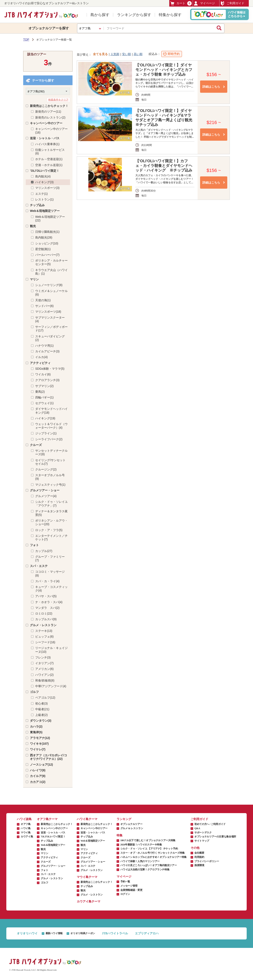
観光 (33, 226)
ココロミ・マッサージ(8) (50, 573)
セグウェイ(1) (44, 403)
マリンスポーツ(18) (48, 312)
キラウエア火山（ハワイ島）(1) (51, 272)
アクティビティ (40, 363)
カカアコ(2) (38, 782)
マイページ (204, 3)
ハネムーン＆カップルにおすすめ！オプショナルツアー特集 (153, 857)
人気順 (115, 54)
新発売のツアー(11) (48, 112)
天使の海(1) (43, 300)
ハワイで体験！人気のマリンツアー (140, 861)
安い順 (126, 54)
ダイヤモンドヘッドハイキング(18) (51, 411)
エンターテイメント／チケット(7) (51, 538)
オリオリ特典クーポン (83, 933)
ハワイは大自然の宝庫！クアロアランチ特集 (145, 870)
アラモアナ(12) (40, 738)
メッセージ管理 (129, 886)
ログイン (125, 894)
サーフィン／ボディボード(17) (51, 329)
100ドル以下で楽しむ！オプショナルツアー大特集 (148, 840)
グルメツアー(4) (46, 496)
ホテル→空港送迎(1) (49, 159)
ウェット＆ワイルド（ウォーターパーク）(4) (51, 426)
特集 (120, 835)
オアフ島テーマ (47, 819)
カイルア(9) (38, 776)
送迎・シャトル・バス (45, 138)
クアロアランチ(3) (47, 380)
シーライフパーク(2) (49, 439)
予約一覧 (125, 882)
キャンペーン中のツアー (46, 123)
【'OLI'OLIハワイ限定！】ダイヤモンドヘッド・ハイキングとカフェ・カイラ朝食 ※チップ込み (164, 70)
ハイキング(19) (45, 418)
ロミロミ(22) (44, 613)
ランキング (124, 819)
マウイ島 (26, 833)
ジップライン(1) (46, 433)
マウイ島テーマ (87, 877)
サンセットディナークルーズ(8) (51, 452)
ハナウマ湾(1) (44, 346)
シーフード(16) (45, 642)
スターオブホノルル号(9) (50, 477)
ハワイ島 (26, 828)
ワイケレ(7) (38, 749)
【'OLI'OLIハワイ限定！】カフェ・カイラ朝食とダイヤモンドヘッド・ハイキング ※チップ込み (164, 166)
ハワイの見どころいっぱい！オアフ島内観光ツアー (149, 865)
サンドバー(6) (44, 306)
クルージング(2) (46, 469)
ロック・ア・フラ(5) (49, 530)
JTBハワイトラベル (115, 933)
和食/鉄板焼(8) (45, 680)
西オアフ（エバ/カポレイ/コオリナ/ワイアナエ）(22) (48, 757)
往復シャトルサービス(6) (50, 152)
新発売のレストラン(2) (50, 117)
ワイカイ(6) (43, 374)
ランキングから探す (134, 15)
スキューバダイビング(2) (50, 338)
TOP (26, 40)
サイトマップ (202, 841)
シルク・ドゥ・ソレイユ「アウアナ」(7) (51, 504)
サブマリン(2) (44, 386)
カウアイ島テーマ (89, 902)
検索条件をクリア (58, 100)
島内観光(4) (43, 176)
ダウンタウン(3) (41, 721)
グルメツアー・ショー (45, 490)
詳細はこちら (211, 87)
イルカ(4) (41, 357)
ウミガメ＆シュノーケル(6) (51, 293)
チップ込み (37, 205)
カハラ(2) (36, 726)
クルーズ (36, 445)
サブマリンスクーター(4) (50, 319)
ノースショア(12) (41, 765)
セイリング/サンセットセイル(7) (50, 462)
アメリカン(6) (44, 669)
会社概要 (199, 853)
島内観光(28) (44, 237)
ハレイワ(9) (38, 770)
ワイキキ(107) (39, 744)
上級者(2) (41, 715)
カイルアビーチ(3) (47, 351)
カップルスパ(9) (46, 619)
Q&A (197, 828)
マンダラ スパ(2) (47, 608)
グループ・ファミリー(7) (50, 558)
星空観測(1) (43, 249)
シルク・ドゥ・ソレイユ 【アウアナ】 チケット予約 (149, 849)
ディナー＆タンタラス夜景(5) (51, 513)
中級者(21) (42, 709)
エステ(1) (41, 194)
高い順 (138, 54)
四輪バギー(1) (44, 397)
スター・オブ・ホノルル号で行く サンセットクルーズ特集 (153, 853)
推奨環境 (199, 865)
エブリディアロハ (147, 933)
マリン (34, 279)
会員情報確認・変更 (131, 890)
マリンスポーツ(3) (47, 188)
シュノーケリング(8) (49, 285)
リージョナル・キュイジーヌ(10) (51, 650)
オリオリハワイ (27, 933)
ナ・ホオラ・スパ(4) (49, 602)
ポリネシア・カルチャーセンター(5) (51, 262)
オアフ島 (26, 824)
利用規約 (199, 857)
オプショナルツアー (131, 824)
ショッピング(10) (47, 243)
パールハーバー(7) (47, 255)
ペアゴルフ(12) (45, 698)
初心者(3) (41, 703)
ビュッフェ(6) (44, 637)
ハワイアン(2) (44, 675)
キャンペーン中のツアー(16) (51, 131)
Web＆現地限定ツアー (45, 211)
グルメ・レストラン (43, 625)
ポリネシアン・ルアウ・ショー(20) (51, 522)
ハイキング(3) (44, 182)
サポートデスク (203, 833)
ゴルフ (34, 692)
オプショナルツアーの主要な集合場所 (215, 837)
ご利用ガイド (232, 3)
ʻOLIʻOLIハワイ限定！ (45, 171)
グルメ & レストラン (132, 828)
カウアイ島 (27, 837)
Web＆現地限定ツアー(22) (50, 219)
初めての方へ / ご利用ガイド (210, 824)
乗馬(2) (40, 392)
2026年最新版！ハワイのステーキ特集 (141, 845)
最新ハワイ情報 (54, 933)
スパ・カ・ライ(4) (47, 581)
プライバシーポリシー (207, 861)
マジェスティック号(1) (50, 485)
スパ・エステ (39, 566)
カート (181, 3)
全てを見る (100, 54)
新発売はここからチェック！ (49, 106)
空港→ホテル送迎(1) (49, 165)
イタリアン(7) (44, 663)
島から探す (100, 15)
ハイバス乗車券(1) (47, 144)
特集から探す (170, 15)
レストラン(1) (44, 199)
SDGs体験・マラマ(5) (50, 369)
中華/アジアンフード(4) (51, 686)
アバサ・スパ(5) (46, 596)
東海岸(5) (36, 732)
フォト (34, 545)
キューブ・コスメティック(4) (51, 589)
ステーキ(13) (44, 631)
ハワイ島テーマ (87, 819)
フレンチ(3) (43, 657)
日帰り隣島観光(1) (47, 232)
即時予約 (174, 54)
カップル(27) (44, 551)
